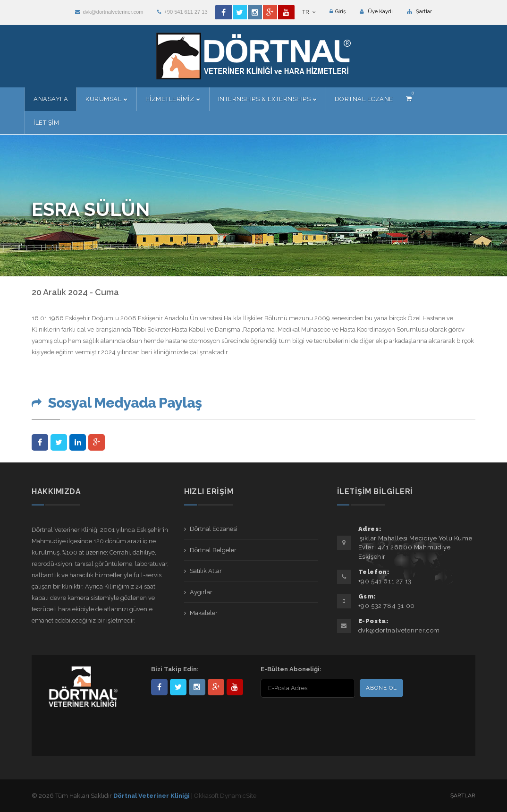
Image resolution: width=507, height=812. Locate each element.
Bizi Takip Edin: (175, 669)
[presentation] (321, 718)
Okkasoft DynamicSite (225, 796)
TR (309, 12)
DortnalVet (178, 687)
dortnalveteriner (197, 687)
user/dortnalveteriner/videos (235, 687)
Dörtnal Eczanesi (214, 529)
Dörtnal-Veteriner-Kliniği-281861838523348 (159, 687)
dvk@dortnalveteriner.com (109, 12)
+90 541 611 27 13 (182, 12)
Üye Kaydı (376, 12)
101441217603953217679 (216, 687)
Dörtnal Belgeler (213, 550)
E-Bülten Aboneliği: (291, 669)
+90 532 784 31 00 (387, 606)
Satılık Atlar (206, 571)
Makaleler (204, 613)
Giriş (338, 12)
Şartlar (419, 12)
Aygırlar (201, 592)
